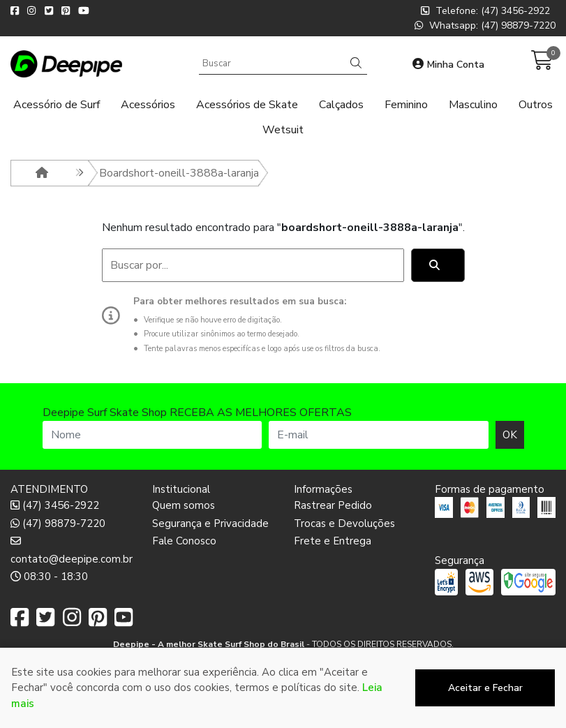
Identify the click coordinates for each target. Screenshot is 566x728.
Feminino (406, 105)
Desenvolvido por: (283, 717)
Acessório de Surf (57, 105)
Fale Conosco (184, 541)
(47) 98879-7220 (58, 523)
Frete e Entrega (333, 541)
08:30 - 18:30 (49, 577)
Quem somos (184, 505)
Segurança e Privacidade (210, 523)
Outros (536, 105)
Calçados (341, 105)
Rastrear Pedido (333, 505)
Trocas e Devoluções (344, 523)
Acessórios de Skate (247, 105)
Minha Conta (448, 65)
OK (510, 435)
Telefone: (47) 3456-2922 (485, 11)
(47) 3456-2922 (55, 505)
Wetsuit (283, 130)
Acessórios (148, 105)
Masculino (473, 105)
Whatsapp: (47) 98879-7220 (485, 25)
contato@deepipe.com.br (71, 550)
